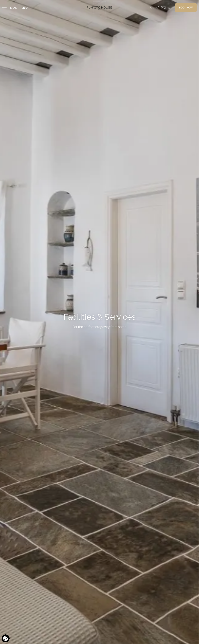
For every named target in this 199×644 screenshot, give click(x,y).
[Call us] (152, 7)
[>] (10, 8)
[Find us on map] (169, 7)
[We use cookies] (6, 638)
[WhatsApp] (157, 7)
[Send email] (163, 7)
